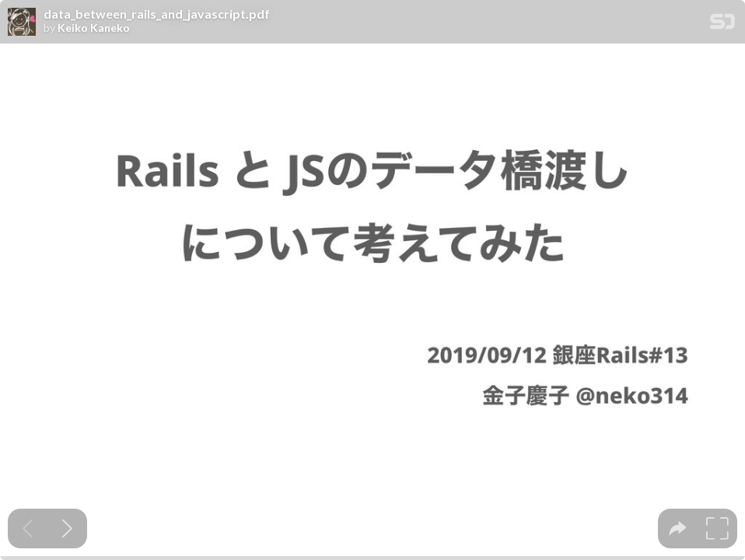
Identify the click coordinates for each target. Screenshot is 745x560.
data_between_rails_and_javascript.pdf (157, 14)
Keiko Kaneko (94, 28)
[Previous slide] (28, 528)
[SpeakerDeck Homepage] (722, 24)
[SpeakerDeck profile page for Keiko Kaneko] (22, 23)
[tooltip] (678, 528)
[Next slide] (67, 528)
